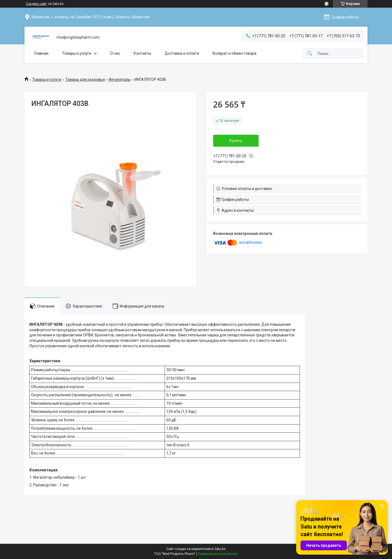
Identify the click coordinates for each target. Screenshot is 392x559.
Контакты (142, 53)
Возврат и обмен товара (235, 53)
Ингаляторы (120, 79)
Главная (41, 53)
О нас (115, 53)
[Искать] (310, 54)
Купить (236, 141)
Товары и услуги (77, 53)
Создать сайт (36, 4)
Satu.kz (220, 549)
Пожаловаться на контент (218, 554)
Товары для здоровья (85, 79)
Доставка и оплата (182, 53)
